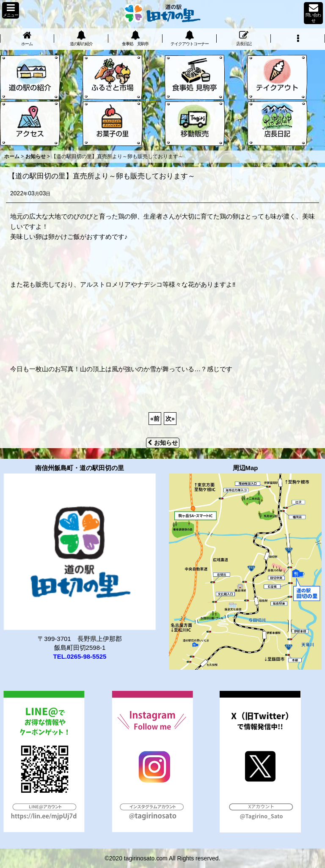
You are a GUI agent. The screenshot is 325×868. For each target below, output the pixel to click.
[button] (11, 10)
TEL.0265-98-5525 (80, 656)
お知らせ (163, 443)
